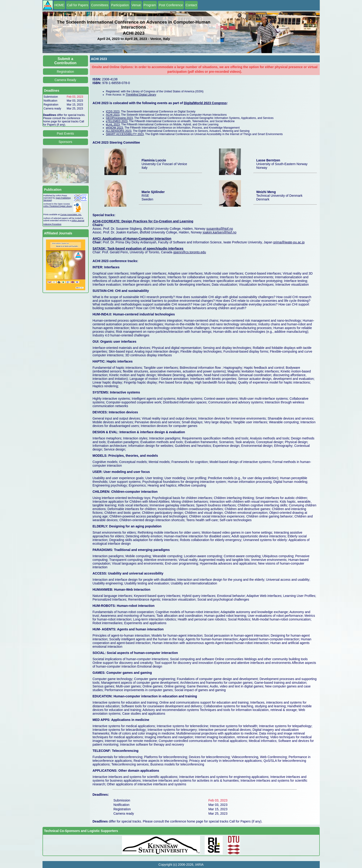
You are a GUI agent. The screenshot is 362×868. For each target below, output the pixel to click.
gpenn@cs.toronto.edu (190, 252)
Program (150, 5)
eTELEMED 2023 (117, 121)
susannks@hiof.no (220, 229)
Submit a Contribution (65, 61)
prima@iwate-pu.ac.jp (289, 242)
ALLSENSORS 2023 (119, 131)
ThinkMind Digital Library (141, 95)
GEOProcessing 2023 (119, 118)
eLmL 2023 (113, 124)
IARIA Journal (78, 221)
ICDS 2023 (113, 112)
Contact (191, 5)
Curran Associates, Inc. (71, 215)
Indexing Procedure (52, 224)
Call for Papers (78, 5)
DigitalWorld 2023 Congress (205, 103)
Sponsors (65, 142)
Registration (65, 72)
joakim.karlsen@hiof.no (219, 232)
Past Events (65, 133)
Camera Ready (65, 80)
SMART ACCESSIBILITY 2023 (125, 134)
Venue (136, 5)
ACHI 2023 (113, 115)
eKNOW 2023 (115, 128)
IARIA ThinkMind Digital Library (58, 206)
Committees (100, 5)
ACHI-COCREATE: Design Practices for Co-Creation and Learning (143, 221)
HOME (59, 5)
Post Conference (171, 5)
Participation (120, 5)
